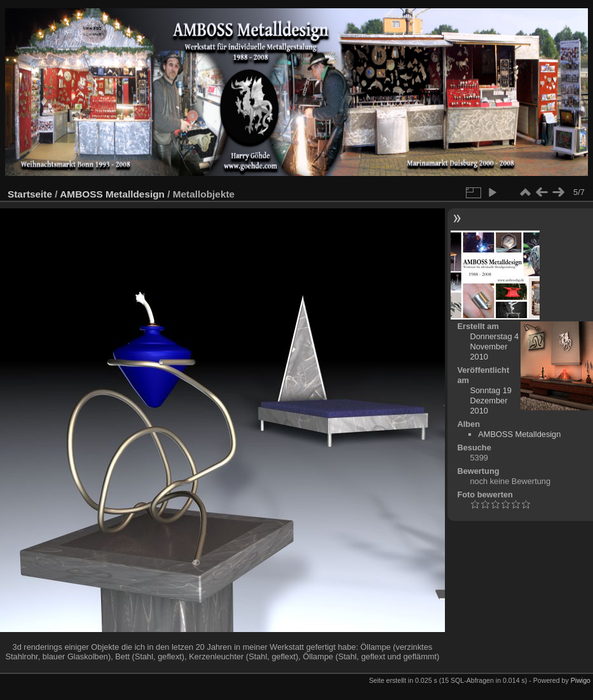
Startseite (30, 194)
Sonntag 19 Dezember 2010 (490, 400)
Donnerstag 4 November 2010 (494, 347)
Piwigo (581, 680)
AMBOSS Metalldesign (112, 194)
